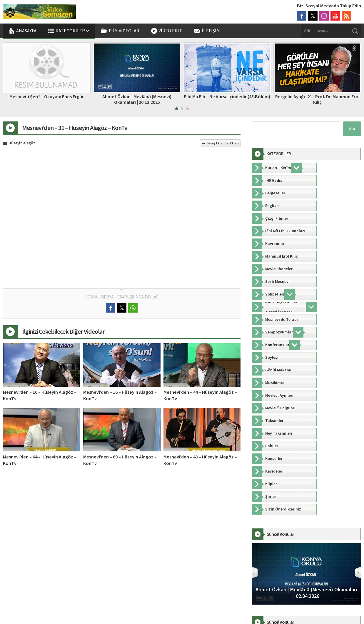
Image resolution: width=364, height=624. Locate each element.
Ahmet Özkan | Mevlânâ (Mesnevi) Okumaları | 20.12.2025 (137, 100)
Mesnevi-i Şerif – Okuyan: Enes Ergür (47, 97)
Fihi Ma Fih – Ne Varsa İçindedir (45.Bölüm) (227, 97)
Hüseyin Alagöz (22, 144)
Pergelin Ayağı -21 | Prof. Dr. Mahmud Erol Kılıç (317, 100)
